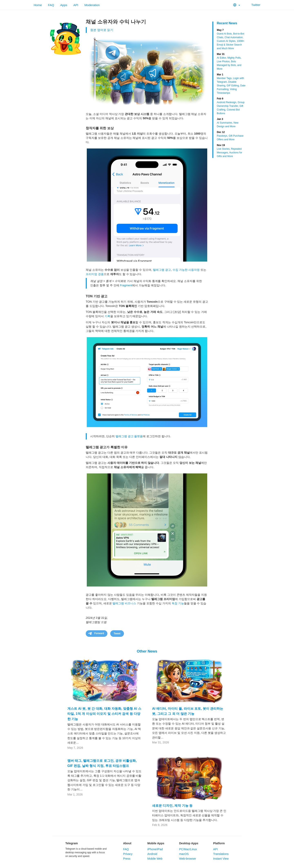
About (127, 843)
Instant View (221, 859)
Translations (221, 854)
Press (127, 859)
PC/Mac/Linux (188, 849)
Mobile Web (155, 859)
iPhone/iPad (155, 849)
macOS (184, 854)
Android (152, 854)
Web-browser (188, 859)
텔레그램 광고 (162, 270)
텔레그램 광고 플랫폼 (129, 436)
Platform (219, 843)
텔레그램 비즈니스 (124, 603)
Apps (64, 5)
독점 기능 (178, 603)
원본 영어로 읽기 (102, 30)
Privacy (128, 854)
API (76, 5)
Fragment (126, 285)
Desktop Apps (189, 843)
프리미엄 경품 (95, 274)
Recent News (227, 23)
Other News (147, 651)
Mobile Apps (156, 843)
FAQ (51, 5)
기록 (107, 316)
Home (38, 5)
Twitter (253, 5)
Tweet (117, 634)
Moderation (92, 5)
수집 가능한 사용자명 (186, 270)
